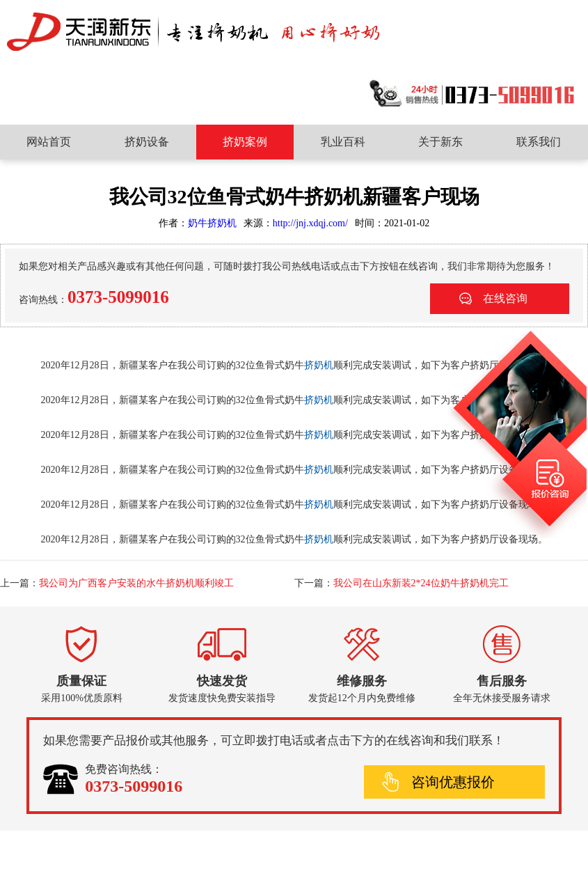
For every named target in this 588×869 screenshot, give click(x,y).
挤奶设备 (147, 142)
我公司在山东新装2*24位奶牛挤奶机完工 (421, 583)
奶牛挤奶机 (212, 223)
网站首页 (49, 142)
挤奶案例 (245, 142)
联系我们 (539, 142)
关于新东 (440, 142)
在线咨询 (505, 298)
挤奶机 (319, 365)
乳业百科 (343, 142)
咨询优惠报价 (453, 782)
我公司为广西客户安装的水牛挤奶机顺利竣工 (136, 583)
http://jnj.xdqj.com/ (310, 223)
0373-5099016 (118, 297)
